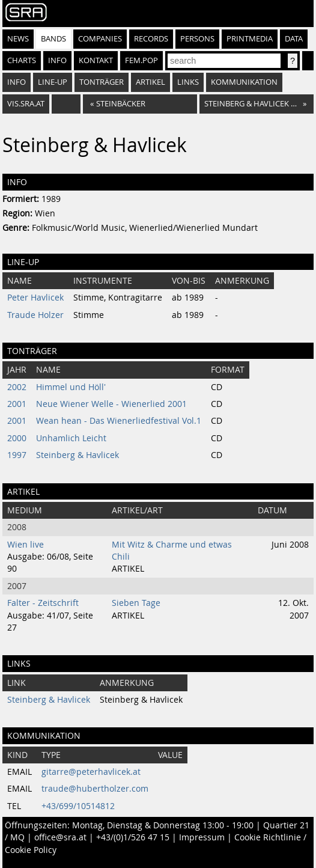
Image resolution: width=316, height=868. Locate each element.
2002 (17, 387)
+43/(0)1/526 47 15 (133, 837)
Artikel (150, 82)
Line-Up (53, 82)
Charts (22, 60)
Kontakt (96, 60)
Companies (100, 39)
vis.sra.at (26, 104)
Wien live (26, 545)
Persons (197, 39)
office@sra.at (60, 837)
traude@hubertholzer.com (95, 789)
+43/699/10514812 (78, 806)
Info (57, 60)
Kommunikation (244, 82)
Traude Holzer (35, 315)
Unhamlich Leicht (71, 438)
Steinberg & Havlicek (77, 455)
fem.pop (141, 60)
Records (151, 39)
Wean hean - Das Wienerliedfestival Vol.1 (119, 421)
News (18, 39)
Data (294, 39)
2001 (17, 404)
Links (188, 82)
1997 (17, 455)
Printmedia (250, 39)
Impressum (202, 837)
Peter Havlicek (35, 298)
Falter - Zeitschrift (43, 603)
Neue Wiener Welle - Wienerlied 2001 (111, 404)
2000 (17, 438)
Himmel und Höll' (71, 387)
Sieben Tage (136, 603)
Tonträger (102, 82)
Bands (53, 39)
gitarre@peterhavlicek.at (91, 772)
